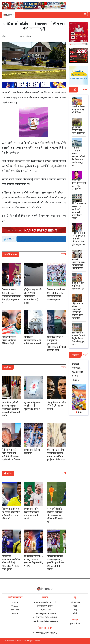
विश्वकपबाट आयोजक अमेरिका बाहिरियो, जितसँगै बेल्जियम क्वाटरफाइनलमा (56, 295)
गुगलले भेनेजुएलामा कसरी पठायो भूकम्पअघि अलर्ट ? (33, 406)
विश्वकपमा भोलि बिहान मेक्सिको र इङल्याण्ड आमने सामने (32, 514)
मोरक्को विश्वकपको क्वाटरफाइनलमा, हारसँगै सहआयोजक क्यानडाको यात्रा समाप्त (55, 563)
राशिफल (75, 355)
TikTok (15, 614)
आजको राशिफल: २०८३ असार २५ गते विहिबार (78, 110)
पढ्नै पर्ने (8, 367)
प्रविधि (75, 614)
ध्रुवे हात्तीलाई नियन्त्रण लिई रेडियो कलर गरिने (78, 130)
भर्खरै (74, 90)
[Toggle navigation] (85, 14)
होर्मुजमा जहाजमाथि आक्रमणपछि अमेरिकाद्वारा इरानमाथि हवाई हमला (33, 296)
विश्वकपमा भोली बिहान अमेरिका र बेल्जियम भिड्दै (9, 340)
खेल (75, 606)
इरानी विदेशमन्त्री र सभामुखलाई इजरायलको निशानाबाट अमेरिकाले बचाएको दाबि (56, 344)
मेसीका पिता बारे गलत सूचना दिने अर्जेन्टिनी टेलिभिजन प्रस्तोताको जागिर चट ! (11, 456)
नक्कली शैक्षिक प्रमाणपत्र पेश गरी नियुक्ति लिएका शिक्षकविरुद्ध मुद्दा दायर (78, 339)
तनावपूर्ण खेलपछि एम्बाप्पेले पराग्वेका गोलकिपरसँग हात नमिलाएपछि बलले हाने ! (55, 515)
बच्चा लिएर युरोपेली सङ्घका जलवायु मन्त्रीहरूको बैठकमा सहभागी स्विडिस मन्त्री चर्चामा (11, 409)
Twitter (15, 606)
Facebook (15, 602)
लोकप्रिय (8, 474)
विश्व (75, 610)
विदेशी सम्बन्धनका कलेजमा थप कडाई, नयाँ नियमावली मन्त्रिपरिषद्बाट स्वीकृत (79, 211)
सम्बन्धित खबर (10, 255)
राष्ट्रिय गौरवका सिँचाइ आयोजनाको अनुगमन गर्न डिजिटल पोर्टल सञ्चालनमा (77, 311)
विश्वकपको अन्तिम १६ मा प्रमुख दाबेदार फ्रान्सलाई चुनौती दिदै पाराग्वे (33, 561)
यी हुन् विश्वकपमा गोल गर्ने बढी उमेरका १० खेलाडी (56, 406)
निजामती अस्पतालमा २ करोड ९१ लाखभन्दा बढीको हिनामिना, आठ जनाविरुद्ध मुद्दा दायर (78, 157)
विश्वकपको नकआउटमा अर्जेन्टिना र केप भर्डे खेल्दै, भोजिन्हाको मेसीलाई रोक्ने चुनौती (11, 563)
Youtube (15, 610)
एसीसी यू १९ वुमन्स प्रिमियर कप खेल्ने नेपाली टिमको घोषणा (79, 185)
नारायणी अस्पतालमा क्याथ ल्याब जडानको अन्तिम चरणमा (78, 264)
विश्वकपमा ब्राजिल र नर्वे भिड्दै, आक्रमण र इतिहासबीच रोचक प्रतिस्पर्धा (11, 514)
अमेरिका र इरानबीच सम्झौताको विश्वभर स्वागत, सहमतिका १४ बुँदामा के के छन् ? (56, 455)
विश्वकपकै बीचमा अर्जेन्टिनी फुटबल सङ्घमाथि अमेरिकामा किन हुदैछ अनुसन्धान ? (11, 296)
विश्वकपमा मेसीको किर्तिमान (32, 452)
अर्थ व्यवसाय (75, 602)
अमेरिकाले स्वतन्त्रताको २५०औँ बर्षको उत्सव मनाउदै (33, 340)
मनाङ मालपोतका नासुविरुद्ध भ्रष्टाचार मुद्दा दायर (79, 286)
